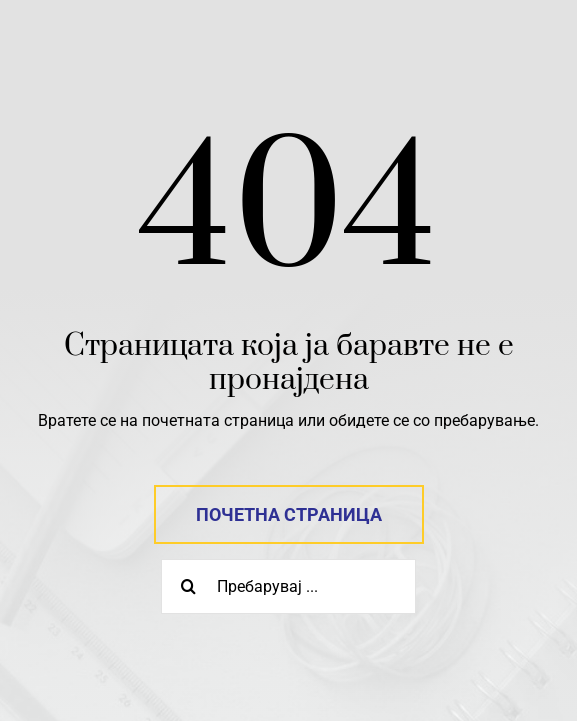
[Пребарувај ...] (288, 586)
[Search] (188, 586)
